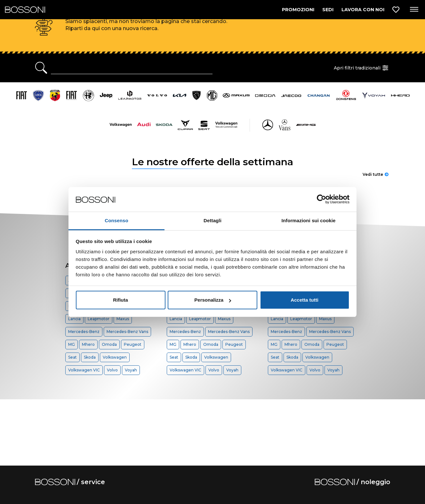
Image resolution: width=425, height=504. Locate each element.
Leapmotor (99, 319)
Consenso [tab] (116, 220)
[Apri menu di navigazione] (414, 10)
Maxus (123, 319)
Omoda (109, 344)
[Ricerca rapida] (132, 68)
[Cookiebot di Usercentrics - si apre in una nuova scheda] (321, 199)
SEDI (328, 10)
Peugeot (133, 344)
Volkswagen (115, 357)
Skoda (90, 357)
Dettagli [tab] (212, 220)
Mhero (88, 344)
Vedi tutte (376, 174)
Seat (72, 357)
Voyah (131, 370)
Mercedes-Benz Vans (127, 332)
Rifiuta (120, 300)
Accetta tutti (305, 300)
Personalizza (213, 300)
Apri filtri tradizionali (362, 68)
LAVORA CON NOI (363, 10)
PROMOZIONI (298, 10)
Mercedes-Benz (84, 332)
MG (72, 344)
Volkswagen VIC (84, 370)
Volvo (112, 370)
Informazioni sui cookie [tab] (309, 220)
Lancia (74, 319)
